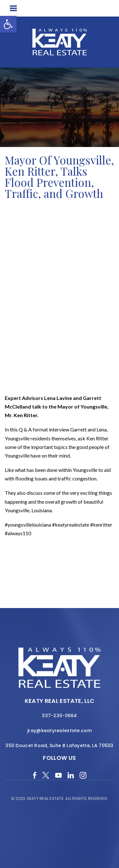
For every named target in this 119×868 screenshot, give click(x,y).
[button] (8, 24)
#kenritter (101, 525)
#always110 (18, 533)
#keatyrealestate (71, 525)
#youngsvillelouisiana (28, 525)
